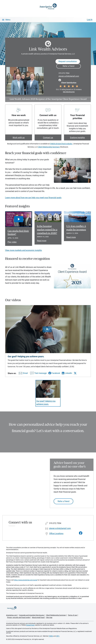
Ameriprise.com (12, 615)
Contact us (48, 138)
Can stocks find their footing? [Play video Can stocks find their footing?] (18, 233)
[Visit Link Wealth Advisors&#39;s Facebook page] (81, 533)
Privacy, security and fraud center (19, 617)
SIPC (58, 636)
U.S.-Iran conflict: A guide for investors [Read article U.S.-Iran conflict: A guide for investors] (76, 228)
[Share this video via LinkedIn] (67, 373)
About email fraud (38, 617)
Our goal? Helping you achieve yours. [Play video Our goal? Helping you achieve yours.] (46, 403)
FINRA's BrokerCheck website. (61, 144)
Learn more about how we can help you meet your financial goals (33, 198)
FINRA (51, 636)
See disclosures (69, 92)
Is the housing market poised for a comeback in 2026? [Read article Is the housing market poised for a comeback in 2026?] (47, 230)
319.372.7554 (64, 73)
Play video (12, 242)
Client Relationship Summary (49, 147)
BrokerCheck (30, 625)
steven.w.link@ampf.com (69, 76)
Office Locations (56, 534)
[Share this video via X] (75, 373)
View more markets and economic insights (23, 250)
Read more (42, 241)
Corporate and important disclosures (32, 615)
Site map (49, 617)
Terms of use (72, 615)
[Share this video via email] (23, 374)
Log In (90, 20)
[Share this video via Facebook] (54, 373)
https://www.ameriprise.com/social (26, 580)
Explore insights (77, 138)
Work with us (19, 138)
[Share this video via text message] (38, 374)
